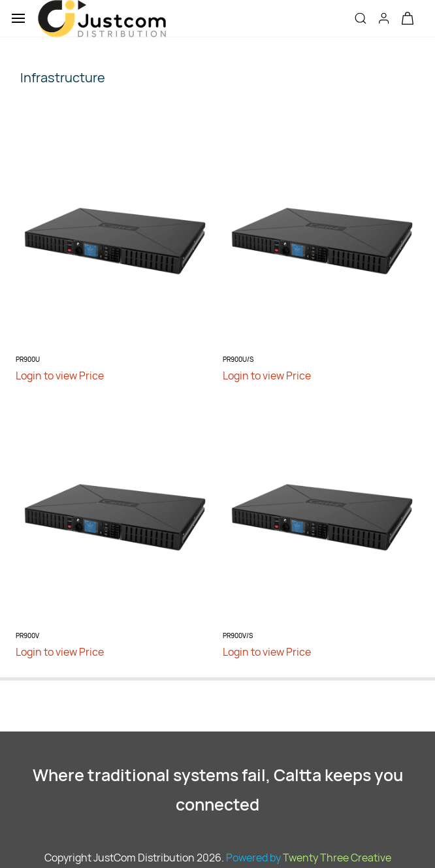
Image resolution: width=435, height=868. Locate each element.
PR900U (28, 359)
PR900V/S (238, 635)
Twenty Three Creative (337, 858)
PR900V (27, 635)
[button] (408, 18)
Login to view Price (60, 376)
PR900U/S (238, 359)
